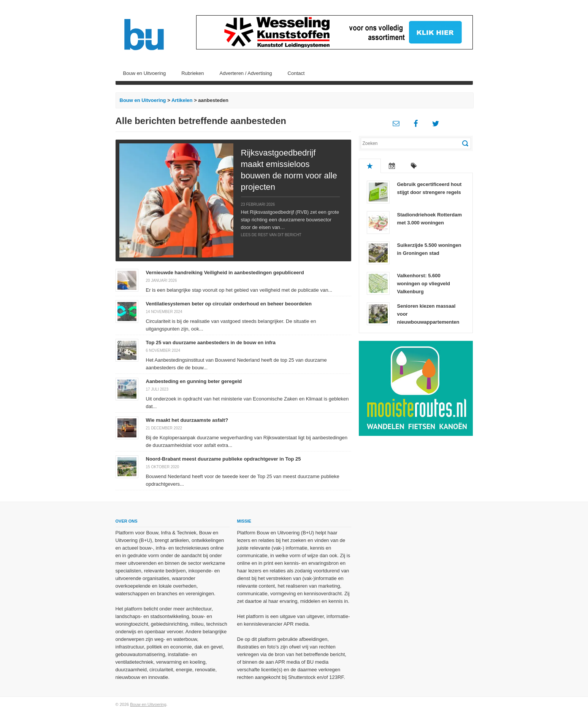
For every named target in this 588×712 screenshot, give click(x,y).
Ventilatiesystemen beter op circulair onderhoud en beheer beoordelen (229, 304)
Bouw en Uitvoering (145, 73)
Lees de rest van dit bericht (271, 235)
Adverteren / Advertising (246, 73)
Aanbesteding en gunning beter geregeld (194, 381)
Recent (392, 166)
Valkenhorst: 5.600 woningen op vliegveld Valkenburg (424, 284)
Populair (370, 166)
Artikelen (182, 100)
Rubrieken (193, 73)
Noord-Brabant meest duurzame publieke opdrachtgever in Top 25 (223, 459)
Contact (296, 73)
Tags (414, 166)
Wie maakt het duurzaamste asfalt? (187, 420)
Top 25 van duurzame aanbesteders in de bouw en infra (211, 342)
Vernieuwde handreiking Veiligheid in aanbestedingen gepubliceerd (225, 273)
